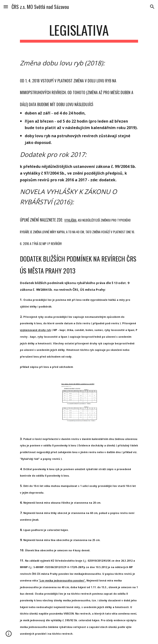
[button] (6, 7)
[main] (79, 32)
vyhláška (70, 220)
